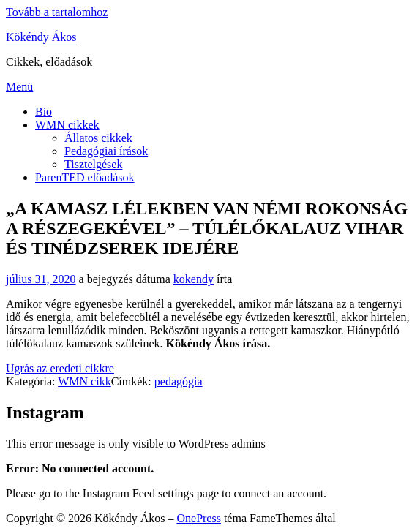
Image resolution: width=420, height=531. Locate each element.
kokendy (194, 279)
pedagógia (179, 381)
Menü (19, 87)
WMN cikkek (67, 125)
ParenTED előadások (85, 177)
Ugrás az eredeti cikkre (60, 368)
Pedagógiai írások (106, 151)
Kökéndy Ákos (41, 37)
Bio (44, 112)
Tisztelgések (93, 164)
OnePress (198, 518)
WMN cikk (84, 381)
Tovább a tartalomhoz (57, 12)
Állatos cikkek (98, 138)
